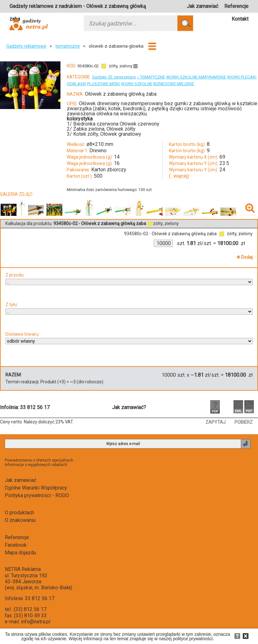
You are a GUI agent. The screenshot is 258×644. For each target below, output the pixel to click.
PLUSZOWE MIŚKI (104, 84)
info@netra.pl (36, 622)
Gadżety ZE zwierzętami (114, 77)
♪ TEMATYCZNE (151, 77)
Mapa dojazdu (20, 553)
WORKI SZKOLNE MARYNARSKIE (196, 77)
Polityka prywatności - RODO (37, 495)
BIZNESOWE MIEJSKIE (174, 84)
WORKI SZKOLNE (137, 84)
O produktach (19, 513)
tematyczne (68, 46)
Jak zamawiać (202, 6)
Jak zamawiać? (129, 407)
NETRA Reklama (23, 569)
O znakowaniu (20, 520)
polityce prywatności (193, 639)
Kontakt (240, 19)
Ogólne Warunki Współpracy (36, 488)
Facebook (16, 545)
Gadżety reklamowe (26, 46)
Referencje (236, 6)
